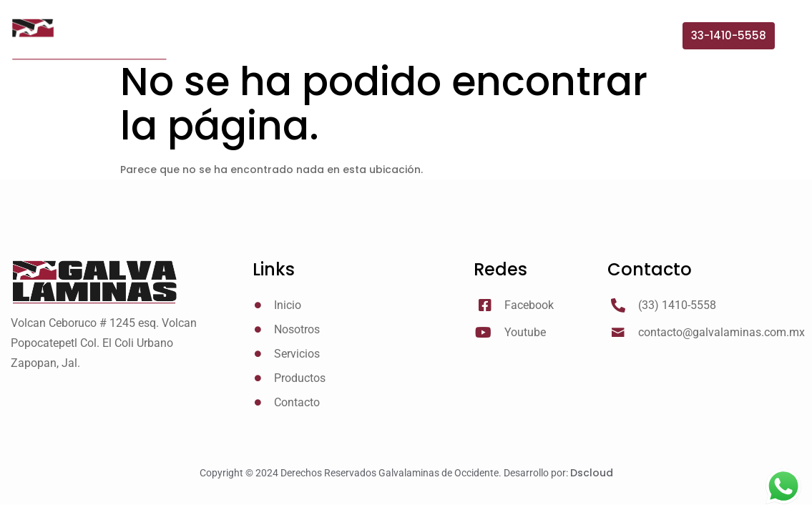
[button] (729, 36)
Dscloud (592, 473)
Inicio (303, 43)
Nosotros (375, 43)
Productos (547, 43)
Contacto (638, 43)
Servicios (459, 43)
